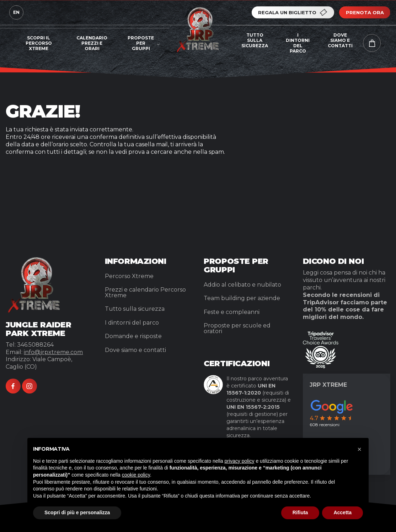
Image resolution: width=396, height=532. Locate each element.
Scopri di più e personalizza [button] (77, 512)
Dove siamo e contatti (340, 40)
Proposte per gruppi (141, 43)
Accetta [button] (343, 512)
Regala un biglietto (293, 12)
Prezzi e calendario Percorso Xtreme (145, 292)
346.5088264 (35, 345)
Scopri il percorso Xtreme (39, 43)
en (16, 12)
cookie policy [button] (136, 475)
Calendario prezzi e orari (92, 43)
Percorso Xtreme (129, 276)
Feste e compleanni (232, 312)
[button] (359, 449)
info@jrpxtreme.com (53, 352)
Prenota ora (365, 12)
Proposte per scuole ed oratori (237, 328)
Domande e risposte (133, 336)
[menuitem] (39, 45)
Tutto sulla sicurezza (255, 40)
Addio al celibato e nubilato (242, 285)
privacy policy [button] (240, 461)
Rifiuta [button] (300, 512)
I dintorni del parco (298, 43)
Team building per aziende (242, 298)
